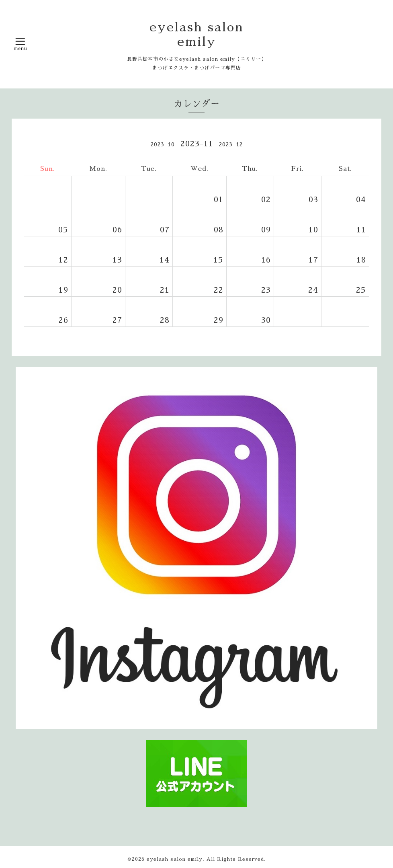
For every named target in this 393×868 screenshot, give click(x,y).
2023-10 (163, 144)
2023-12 (231, 144)
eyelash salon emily (175, 859)
